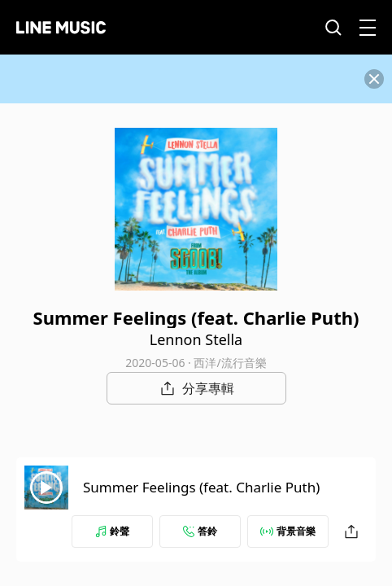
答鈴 (200, 531)
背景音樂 (288, 531)
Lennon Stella (196, 339)
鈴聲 (112, 531)
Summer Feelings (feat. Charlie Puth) (201, 487)
